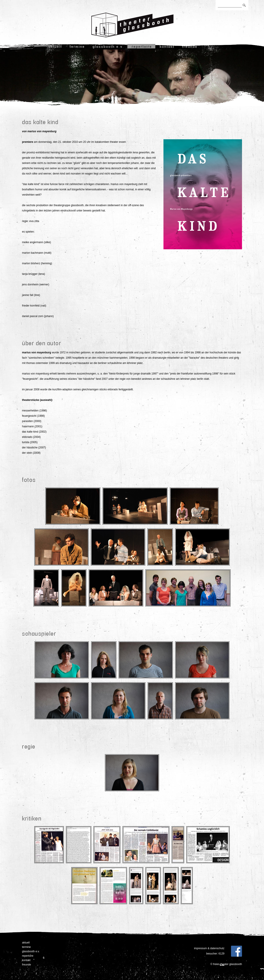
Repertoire (142, 46)
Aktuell (55, 46)
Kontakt (167, 46)
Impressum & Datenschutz (209, 948)
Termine (77, 46)
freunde (190, 46)
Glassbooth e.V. (108, 46)
